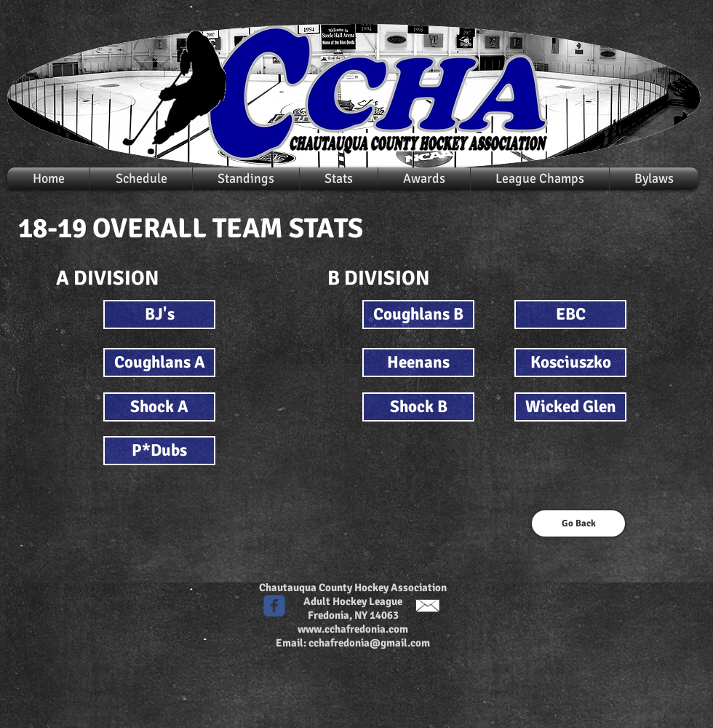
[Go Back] (578, 523)
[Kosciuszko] (570, 363)
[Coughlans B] (418, 314)
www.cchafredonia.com (353, 629)
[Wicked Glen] (570, 407)
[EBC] (570, 314)
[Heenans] (418, 363)
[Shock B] (418, 407)
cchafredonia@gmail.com (369, 643)
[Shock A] (159, 407)
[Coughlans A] (159, 363)
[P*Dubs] (159, 451)
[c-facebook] (274, 606)
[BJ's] (159, 314)
